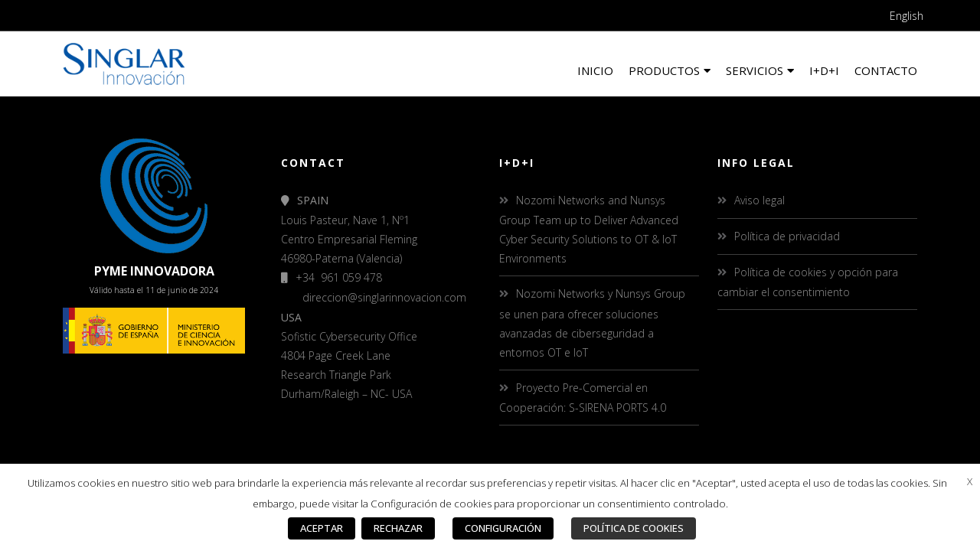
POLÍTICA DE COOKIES (634, 528)
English (906, 16)
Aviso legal (759, 200)
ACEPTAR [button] (322, 528)
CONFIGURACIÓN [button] (503, 528)
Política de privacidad (787, 236)
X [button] (970, 481)
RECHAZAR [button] (398, 528)
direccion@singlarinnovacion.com (384, 297)
